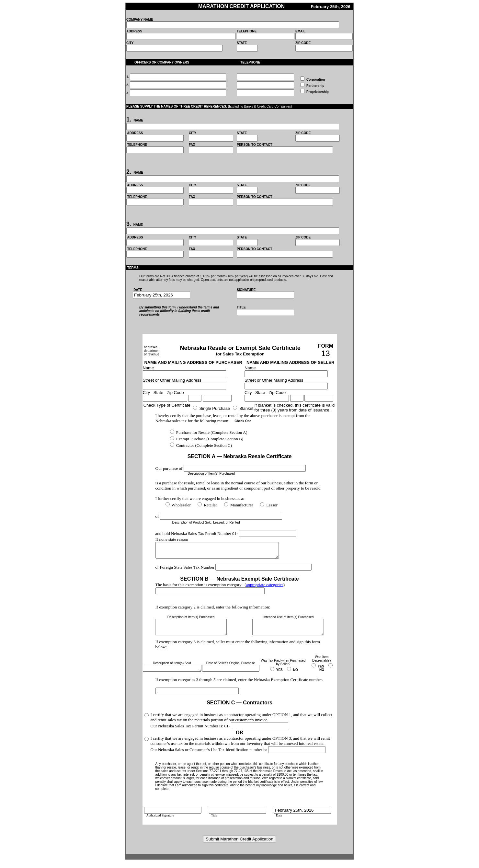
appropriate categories (265, 588)
